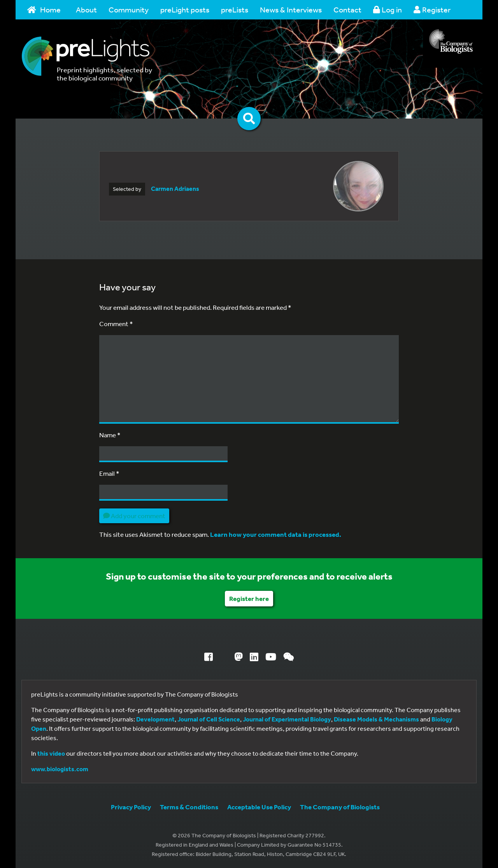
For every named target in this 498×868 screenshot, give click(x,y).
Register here (249, 598)
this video (51, 753)
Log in (388, 10)
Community (129, 10)
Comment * (116, 324)
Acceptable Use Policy (259, 807)
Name (110, 435)
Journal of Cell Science (209, 719)
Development (155, 719)
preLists (235, 10)
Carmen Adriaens (175, 189)
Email (109, 473)
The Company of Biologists (340, 807)
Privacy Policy (131, 807)
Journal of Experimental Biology (287, 719)
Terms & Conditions (189, 807)
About (86, 10)
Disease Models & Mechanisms (376, 719)
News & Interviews (291, 10)
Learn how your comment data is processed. (276, 534)
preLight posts (185, 10)
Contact (347, 10)
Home (44, 10)
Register (432, 10)
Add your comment (134, 516)
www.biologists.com (60, 769)
